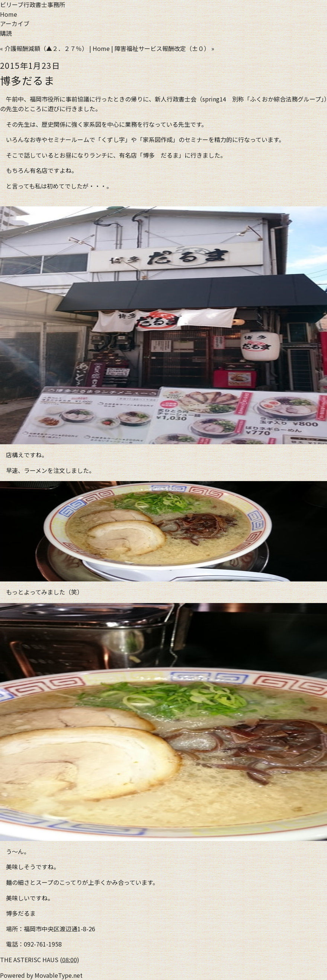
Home (9, 14)
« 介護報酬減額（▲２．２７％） (44, 48)
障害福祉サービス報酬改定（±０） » (164, 48)
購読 (6, 33)
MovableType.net (59, 975)
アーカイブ (15, 23)
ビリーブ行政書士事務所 (33, 4)
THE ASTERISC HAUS (29, 960)
